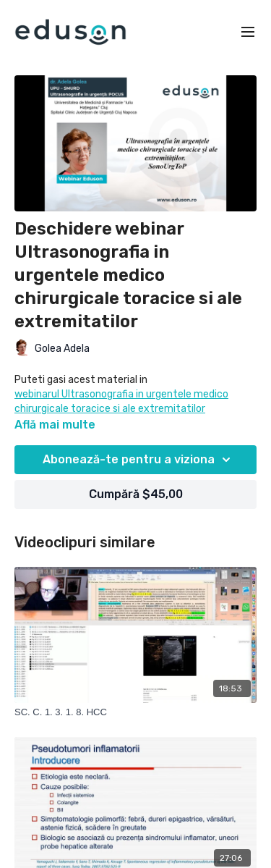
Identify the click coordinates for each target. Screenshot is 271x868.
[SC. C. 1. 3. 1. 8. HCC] (135, 712)
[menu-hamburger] (248, 32)
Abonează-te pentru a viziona (139, 460)
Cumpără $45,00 (136, 494)
